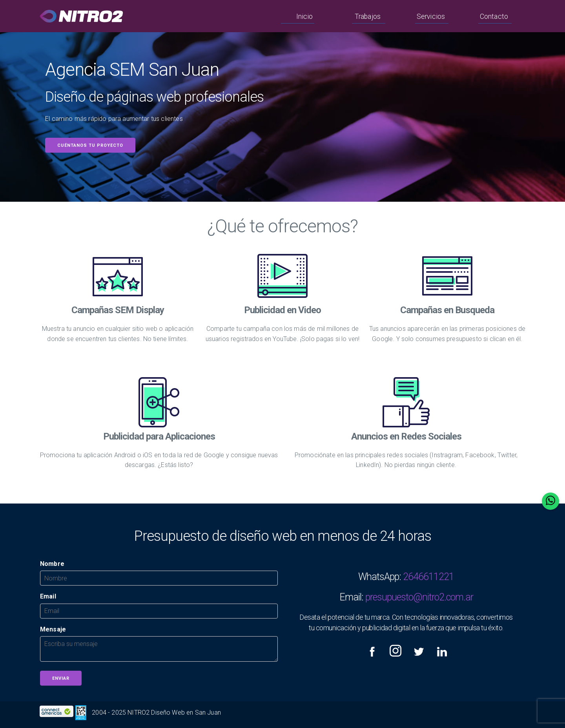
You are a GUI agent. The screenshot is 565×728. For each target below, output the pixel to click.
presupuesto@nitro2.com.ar (419, 597)
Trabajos (368, 16)
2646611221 (428, 577)
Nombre (52, 564)
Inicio (304, 16)
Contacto (494, 16)
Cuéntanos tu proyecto (90, 145)
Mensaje (53, 629)
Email (48, 596)
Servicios (431, 16)
